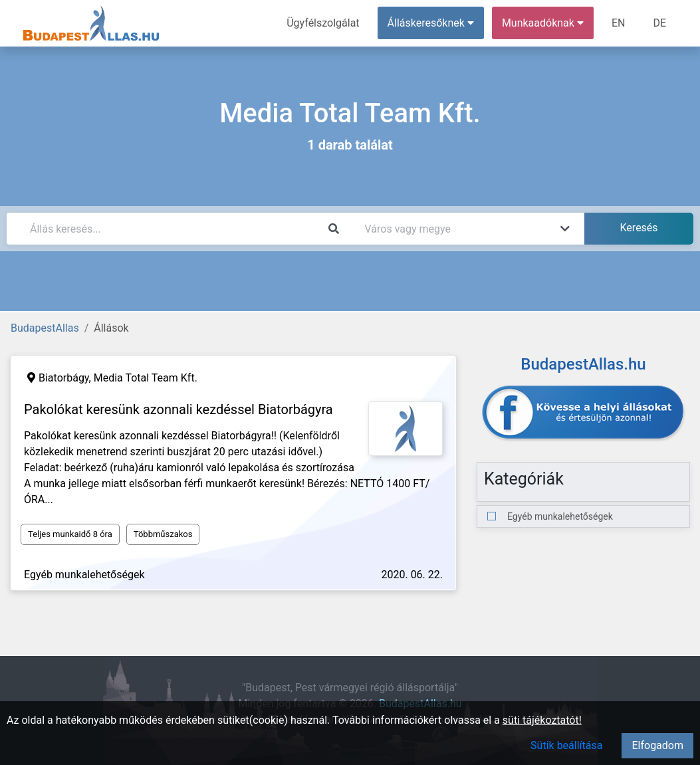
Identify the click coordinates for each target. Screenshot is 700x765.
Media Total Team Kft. (146, 378)
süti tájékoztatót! (542, 720)
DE (659, 23)
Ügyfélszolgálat (323, 23)
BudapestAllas (45, 328)
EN (619, 23)
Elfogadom (657, 745)
